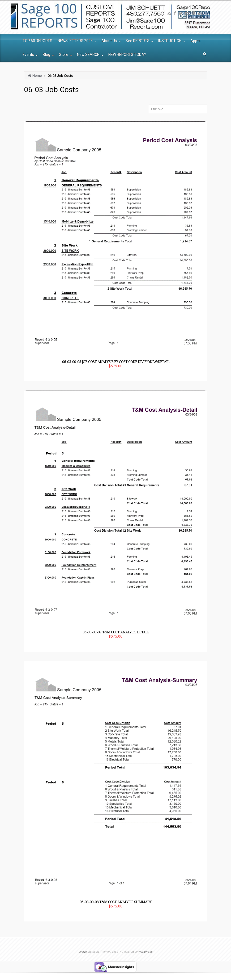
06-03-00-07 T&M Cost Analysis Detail (115, 632)
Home (37, 76)
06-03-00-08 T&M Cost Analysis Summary (116, 902)
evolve (83, 952)
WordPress (146, 952)
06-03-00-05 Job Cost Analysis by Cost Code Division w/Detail (116, 362)
